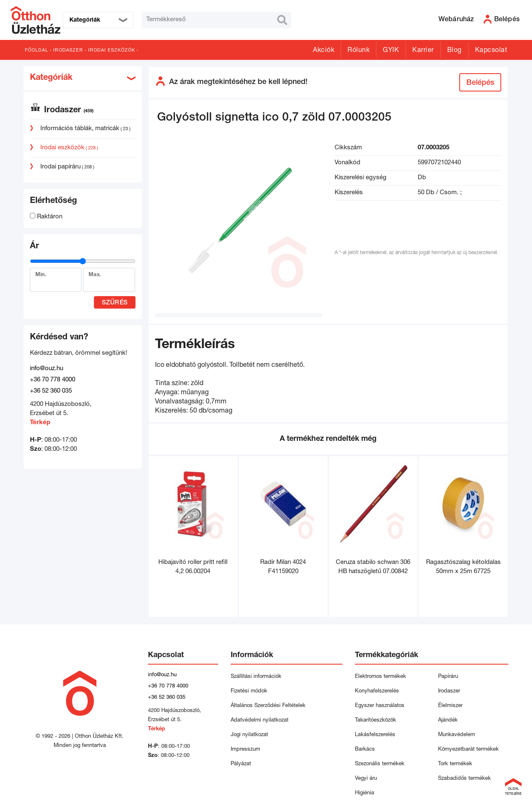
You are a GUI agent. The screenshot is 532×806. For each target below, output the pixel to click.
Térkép (40, 423)
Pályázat (241, 764)
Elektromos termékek (381, 677)
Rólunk (358, 51)
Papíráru (448, 677)
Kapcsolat (491, 51)
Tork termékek (455, 764)
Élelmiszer (450, 706)
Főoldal (37, 51)
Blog (454, 51)
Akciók (324, 51)
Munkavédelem (457, 735)
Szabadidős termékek (464, 779)
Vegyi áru (366, 779)
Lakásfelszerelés (375, 735)
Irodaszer (68, 51)
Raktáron (46, 217)
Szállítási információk (256, 677)
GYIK (391, 51)
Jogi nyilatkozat (249, 735)
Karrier (423, 51)
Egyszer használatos (380, 706)
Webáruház (456, 20)
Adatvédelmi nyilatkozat (261, 721)
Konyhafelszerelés (377, 691)
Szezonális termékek (380, 764)
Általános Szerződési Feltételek (268, 706)
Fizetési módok (249, 691)
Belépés (480, 83)
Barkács (365, 750)
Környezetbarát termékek (468, 750)
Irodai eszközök (112, 51)
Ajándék (448, 721)
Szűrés (115, 303)
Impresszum (245, 750)
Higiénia (365, 793)
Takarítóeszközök (376, 721)
